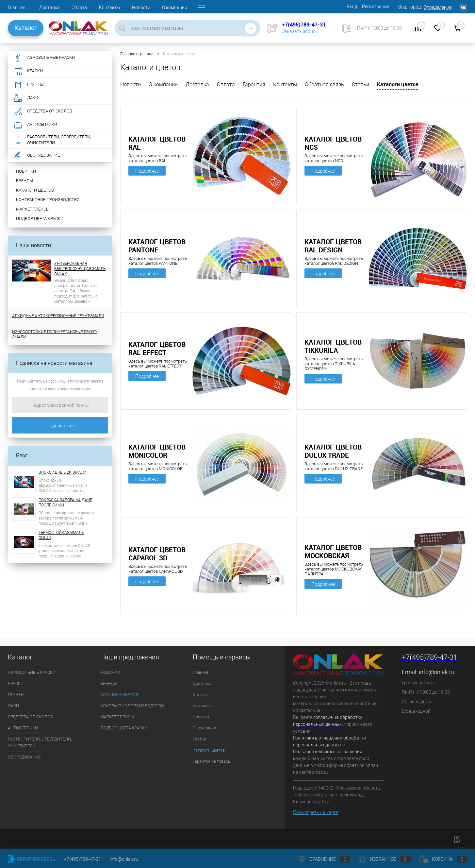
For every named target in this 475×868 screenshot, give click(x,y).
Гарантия (254, 85)
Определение (438, 7)
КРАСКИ (16, 683)
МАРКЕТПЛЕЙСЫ (33, 209)
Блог (22, 456)
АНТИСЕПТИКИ (23, 728)
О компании (175, 8)
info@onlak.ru (437, 672)
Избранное (385, 859)
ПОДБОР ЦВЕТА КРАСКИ (40, 219)
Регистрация (376, 7)
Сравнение (324, 859)
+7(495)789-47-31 (304, 25)
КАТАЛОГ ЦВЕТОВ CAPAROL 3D (157, 554)
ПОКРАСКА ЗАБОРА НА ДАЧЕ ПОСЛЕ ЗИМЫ (65, 502)
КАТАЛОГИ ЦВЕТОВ (35, 190)
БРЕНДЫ (25, 181)
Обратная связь (324, 85)
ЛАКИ (13, 706)
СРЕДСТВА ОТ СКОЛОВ (30, 717)
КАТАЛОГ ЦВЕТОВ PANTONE (157, 246)
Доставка (49, 8)
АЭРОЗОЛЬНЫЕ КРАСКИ (32, 672)
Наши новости (33, 245)
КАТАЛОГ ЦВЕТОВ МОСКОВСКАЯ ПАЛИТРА (333, 552)
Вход (352, 7)
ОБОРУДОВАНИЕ (24, 757)
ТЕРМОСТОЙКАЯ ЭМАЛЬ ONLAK (61, 535)
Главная (17, 8)
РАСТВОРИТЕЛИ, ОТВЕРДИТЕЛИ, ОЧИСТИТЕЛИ (40, 742)
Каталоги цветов (398, 84)
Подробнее (147, 171)
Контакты (110, 8)
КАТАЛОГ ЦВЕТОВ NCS (333, 143)
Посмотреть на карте (315, 812)
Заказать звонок (300, 31)
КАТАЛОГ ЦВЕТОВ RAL (157, 143)
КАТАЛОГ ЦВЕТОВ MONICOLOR (157, 451)
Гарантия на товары (212, 761)
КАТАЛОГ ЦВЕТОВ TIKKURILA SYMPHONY (333, 346)
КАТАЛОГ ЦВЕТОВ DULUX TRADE (333, 451)
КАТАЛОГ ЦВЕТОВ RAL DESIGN (333, 246)
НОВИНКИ (26, 171)
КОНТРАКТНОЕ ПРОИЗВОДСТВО (48, 200)
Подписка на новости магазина (54, 363)
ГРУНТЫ (16, 695)
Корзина (443, 859)
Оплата (79, 8)
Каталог (26, 28)
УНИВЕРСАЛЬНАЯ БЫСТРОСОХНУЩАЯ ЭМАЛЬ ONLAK (80, 269)
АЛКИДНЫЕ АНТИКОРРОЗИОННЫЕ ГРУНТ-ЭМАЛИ (58, 316)
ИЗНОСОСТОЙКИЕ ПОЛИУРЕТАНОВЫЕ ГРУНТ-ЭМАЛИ (54, 334)
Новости (141, 8)
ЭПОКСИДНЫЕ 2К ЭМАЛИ (63, 472)
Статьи (360, 85)
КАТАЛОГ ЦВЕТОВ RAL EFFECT (157, 349)
